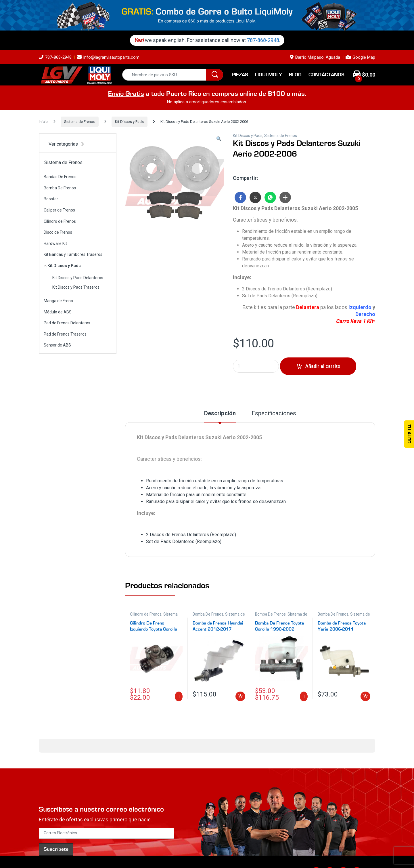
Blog (295, 75)
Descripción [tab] (220, 414)
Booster (51, 199)
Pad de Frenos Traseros (65, 334)
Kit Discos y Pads (129, 122)
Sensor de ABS (57, 345)
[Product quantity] (256, 366)
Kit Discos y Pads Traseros (76, 287)
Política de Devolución (246, 852)
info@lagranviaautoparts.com (108, 57)
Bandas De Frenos (60, 177)
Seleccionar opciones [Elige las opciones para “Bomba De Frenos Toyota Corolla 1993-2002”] (304, 696)
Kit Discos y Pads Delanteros (78, 278)
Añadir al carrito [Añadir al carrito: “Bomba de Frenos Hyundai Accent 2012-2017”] (240, 696)
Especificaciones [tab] (274, 414)
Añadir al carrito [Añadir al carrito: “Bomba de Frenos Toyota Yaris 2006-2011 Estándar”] (365, 696)
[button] (219, 139)
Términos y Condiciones (199, 852)
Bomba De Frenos (208, 614)
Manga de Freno (58, 301)
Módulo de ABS (58, 312)
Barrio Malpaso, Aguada (315, 57)
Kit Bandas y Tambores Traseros (73, 254)
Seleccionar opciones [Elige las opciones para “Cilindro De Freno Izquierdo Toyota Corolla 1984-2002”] (179, 696)
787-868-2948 (266, 40)
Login (276, 852)
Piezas (240, 75)
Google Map (360, 57)
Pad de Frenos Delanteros (67, 323)
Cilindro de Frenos (146, 614)
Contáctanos (326, 75)
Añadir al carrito (323, 366)
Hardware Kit (55, 243)
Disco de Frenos (58, 232)
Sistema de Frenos (80, 122)
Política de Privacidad (153, 852)
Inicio (43, 122)
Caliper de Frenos (59, 210)
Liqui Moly (269, 75)
